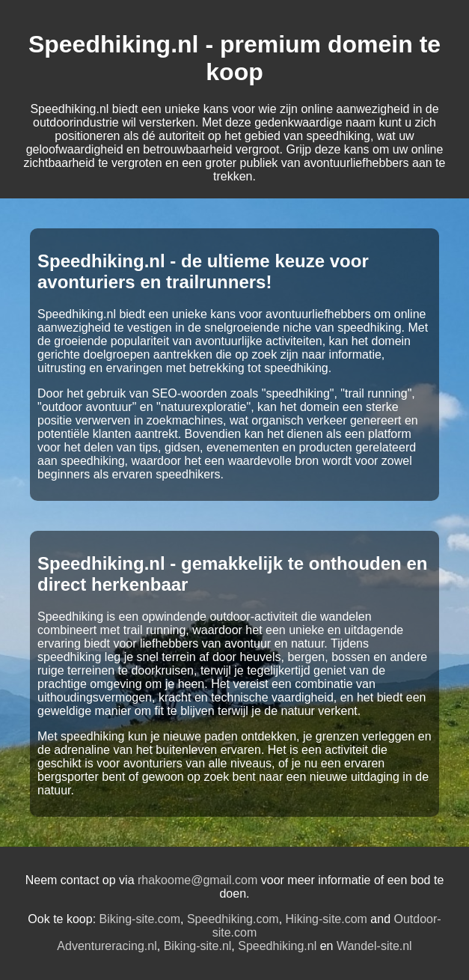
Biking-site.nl (198, 946)
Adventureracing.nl (107, 946)
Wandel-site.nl (374, 946)
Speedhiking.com (233, 919)
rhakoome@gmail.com (197, 880)
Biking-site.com (140, 919)
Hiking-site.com (327, 919)
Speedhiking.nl (277, 946)
